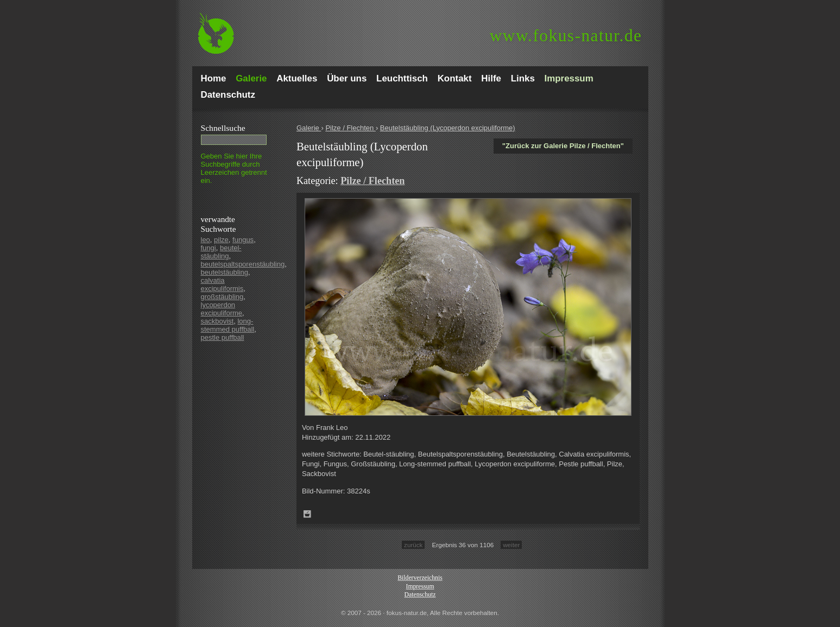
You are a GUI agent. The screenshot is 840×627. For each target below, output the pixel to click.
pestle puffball (223, 337)
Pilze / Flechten (350, 128)
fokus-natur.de (566, 36)
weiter (511, 545)
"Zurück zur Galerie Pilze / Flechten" (563, 146)
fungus (243, 240)
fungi (209, 248)
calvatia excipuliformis (222, 284)
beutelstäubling (225, 272)
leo (206, 240)
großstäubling (222, 297)
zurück (413, 545)
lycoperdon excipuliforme (222, 309)
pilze (221, 240)
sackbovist (217, 321)
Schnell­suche (223, 128)
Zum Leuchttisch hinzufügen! (307, 514)
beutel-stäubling (221, 252)
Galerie (309, 128)
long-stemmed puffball (228, 325)
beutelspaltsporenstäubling (243, 264)
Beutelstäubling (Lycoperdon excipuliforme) (448, 128)
